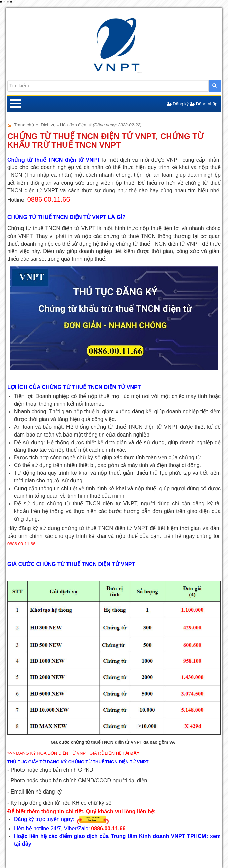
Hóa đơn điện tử (76, 125)
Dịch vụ (48, 125)
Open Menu (15, 104)
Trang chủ (24, 125)
